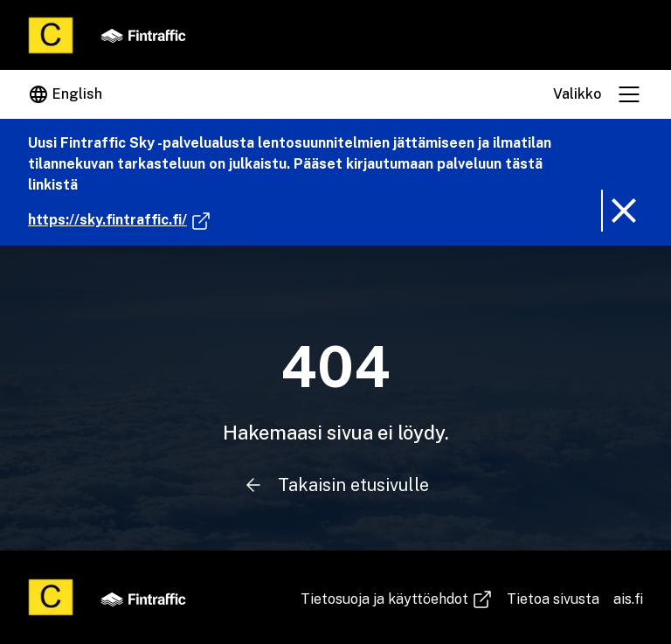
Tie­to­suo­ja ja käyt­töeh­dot (397, 599)
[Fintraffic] (143, 35)
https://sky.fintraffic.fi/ (120, 221)
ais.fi (628, 599)
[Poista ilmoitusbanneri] (622, 211)
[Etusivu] (51, 35)
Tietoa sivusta (553, 599)
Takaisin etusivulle (335, 485)
